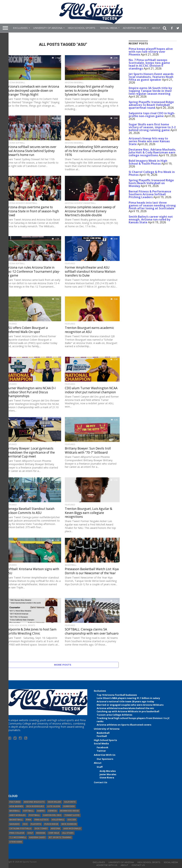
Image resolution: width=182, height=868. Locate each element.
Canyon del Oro (52, 815)
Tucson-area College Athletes (114, 715)
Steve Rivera (107, 778)
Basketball (103, 733)
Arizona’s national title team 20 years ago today (125, 701)
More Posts (63, 665)
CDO (25, 824)
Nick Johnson (69, 824)
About (156, 28)
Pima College (17, 833)
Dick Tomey (41, 829)
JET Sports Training (60, 837)
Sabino (41, 811)
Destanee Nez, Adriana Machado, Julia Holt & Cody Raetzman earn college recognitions (152, 152)
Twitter (101, 751)
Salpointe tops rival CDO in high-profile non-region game (152, 115)
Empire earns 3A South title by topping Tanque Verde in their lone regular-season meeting (150, 91)
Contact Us (101, 782)
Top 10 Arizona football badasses (117, 695)
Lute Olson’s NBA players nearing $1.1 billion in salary (128, 698)
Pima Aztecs (41, 820)
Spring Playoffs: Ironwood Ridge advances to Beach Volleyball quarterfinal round (151, 105)
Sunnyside (69, 806)
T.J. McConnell (18, 837)
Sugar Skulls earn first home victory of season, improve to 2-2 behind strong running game (152, 127)
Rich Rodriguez (35, 806)
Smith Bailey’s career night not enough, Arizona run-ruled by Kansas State (151, 219)
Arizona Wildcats (34, 802)
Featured (15, 802)
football (34, 815)
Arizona (55, 829)
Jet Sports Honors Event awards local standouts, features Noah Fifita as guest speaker (151, 77)
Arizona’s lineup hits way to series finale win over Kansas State (149, 141)
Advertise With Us (135, 28)
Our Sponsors (105, 759)
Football (102, 736)
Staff (100, 767)
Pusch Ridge (51, 824)
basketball (16, 820)
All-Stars (68, 833)
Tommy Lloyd (72, 815)
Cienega (52, 811)
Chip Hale (54, 833)
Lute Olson (54, 806)
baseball (15, 811)
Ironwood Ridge (69, 811)
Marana (41, 833)
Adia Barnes (16, 806)
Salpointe (70, 802)
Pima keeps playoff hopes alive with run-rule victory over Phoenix (151, 52)
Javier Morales (108, 774)
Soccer (72, 820)
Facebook (102, 747)
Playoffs (36, 824)
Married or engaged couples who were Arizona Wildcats (130, 705)
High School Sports (82, 28)
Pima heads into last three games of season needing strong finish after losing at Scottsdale (152, 205)
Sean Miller (54, 802)
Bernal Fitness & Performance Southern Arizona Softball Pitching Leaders (150, 194)
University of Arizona (48, 28)
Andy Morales (108, 771)
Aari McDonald (72, 829)
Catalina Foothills (20, 829)
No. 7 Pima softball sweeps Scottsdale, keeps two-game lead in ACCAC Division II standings (149, 64)
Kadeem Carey (37, 837)
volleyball (58, 820)
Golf (30, 833)
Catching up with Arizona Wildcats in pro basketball (128, 711)
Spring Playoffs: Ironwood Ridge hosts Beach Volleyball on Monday (151, 183)
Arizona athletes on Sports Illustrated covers (124, 725)
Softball (28, 811)
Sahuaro (14, 824)
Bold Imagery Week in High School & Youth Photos (148, 162)
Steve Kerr (16, 842)
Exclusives (20, 28)
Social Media (109, 28)
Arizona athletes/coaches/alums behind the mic (125, 708)
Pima (29, 820)
